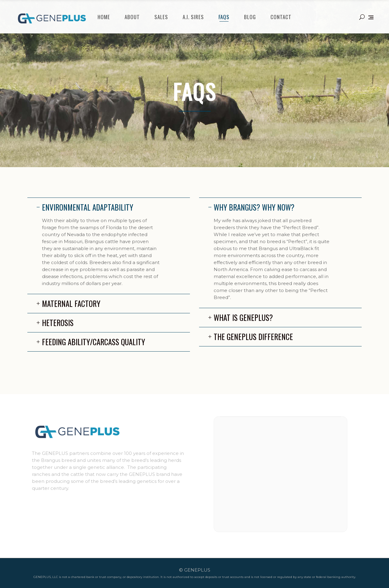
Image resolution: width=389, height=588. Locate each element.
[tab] (109, 207)
